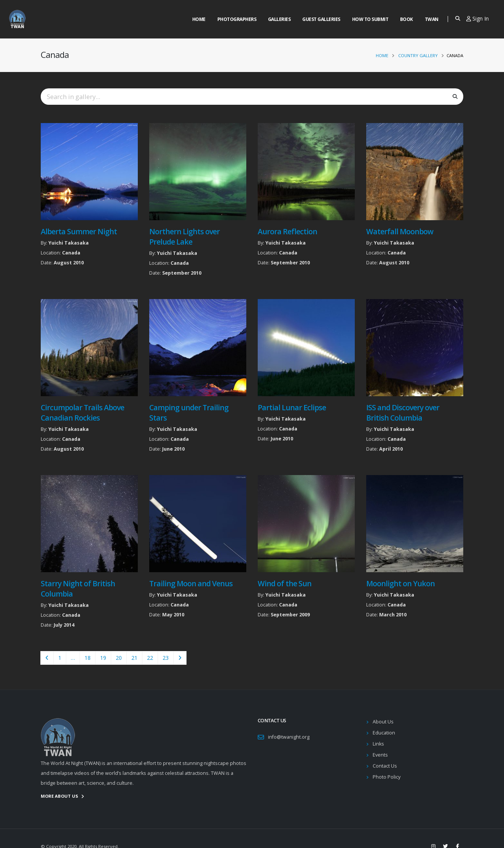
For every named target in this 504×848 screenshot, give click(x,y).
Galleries (279, 19)
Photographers (237, 19)
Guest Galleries (321, 19)
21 (134, 658)
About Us (383, 722)
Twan (432, 19)
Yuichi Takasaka (69, 243)
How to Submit (370, 19)
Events (380, 755)
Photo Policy (387, 777)
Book (407, 19)
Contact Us (385, 766)
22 (150, 658)
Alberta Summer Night (79, 231)
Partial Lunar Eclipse (292, 407)
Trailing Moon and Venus (191, 583)
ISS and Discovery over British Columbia (403, 413)
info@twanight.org (289, 737)
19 (103, 658)
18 (88, 658)
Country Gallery (418, 55)
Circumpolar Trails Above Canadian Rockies (82, 413)
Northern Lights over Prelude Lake (184, 237)
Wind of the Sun (285, 583)
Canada (71, 253)
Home (199, 19)
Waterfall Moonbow (400, 231)
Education (384, 733)
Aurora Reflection (287, 231)
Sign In (478, 18)
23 (166, 658)
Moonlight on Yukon (400, 583)
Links (378, 744)
